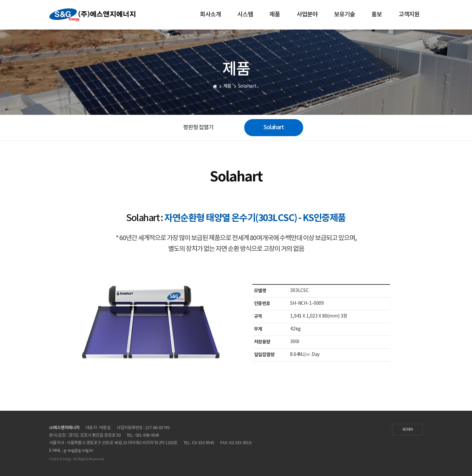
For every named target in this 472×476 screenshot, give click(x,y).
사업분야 (307, 15)
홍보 (377, 15)
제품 (275, 15)
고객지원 (409, 15)
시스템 (245, 15)
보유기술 (344, 15)
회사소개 (210, 15)
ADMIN (407, 429)
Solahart (274, 128)
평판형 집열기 (198, 128)
